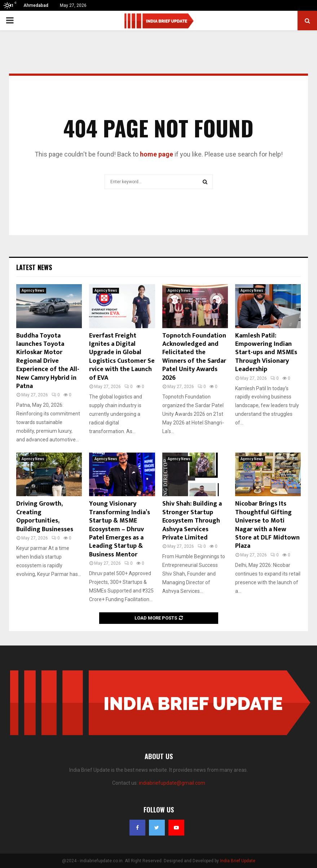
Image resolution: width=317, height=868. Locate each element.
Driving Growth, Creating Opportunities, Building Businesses (45, 516)
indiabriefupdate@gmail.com (172, 783)
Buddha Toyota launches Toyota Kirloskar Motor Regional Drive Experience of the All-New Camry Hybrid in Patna (48, 361)
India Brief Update (238, 861)
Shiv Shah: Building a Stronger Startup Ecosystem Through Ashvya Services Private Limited (192, 521)
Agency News (33, 290)
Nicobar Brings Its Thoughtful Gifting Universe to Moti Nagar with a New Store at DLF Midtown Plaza (267, 525)
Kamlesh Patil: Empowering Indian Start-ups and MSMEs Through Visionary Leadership (266, 353)
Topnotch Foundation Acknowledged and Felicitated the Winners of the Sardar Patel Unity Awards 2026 (194, 357)
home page (157, 154)
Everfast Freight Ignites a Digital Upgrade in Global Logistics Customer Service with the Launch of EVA (122, 357)
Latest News (34, 267)
